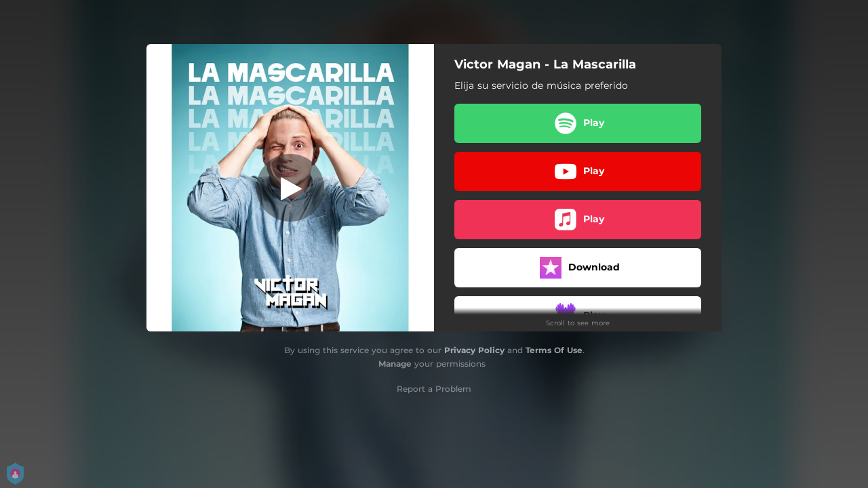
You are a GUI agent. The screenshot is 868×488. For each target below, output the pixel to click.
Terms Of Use (554, 350)
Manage (395, 364)
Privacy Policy (474, 350)
